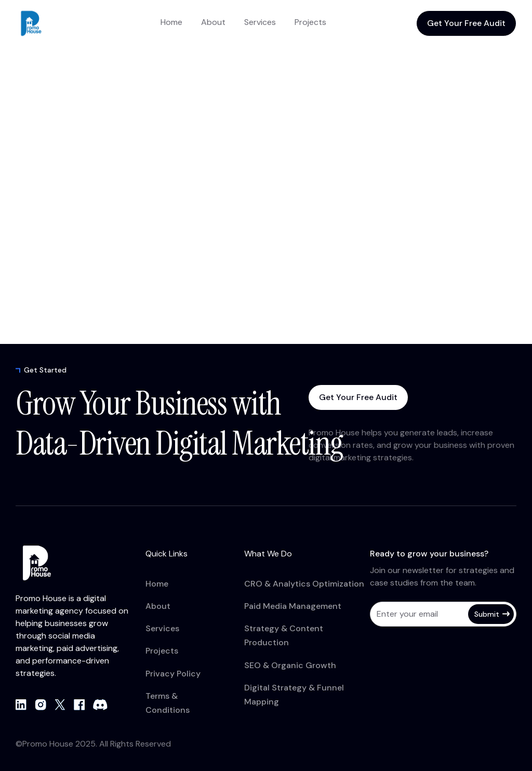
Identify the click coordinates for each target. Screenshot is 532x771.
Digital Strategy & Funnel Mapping (294, 695)
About (213, 22)
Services (260, 22)
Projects (310, 22)
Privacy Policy (173, 674)
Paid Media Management (293, 606)
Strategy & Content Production (284, 635)
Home (171, 22)
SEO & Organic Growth (290, 665)
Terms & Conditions (168, 703)
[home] (57, 23)
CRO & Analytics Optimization (304, 584)
